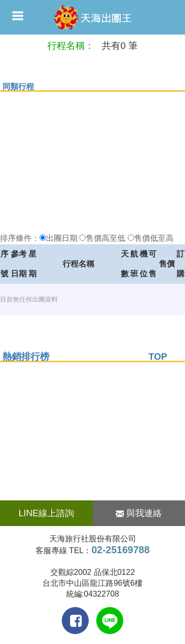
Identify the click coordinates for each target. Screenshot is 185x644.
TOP (158, 357)
